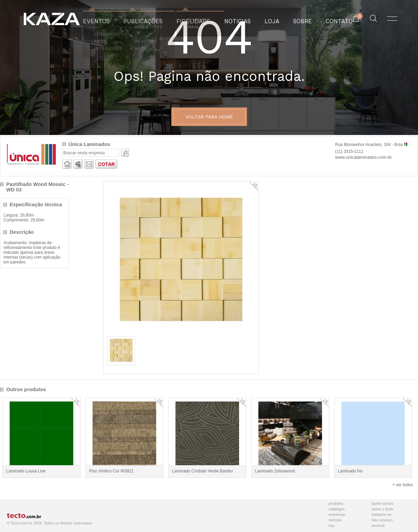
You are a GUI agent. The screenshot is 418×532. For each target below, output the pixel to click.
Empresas (337, 514)
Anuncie (378, 525)
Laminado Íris (350, 471)
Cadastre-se (381, 514)
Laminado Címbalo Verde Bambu (202, 471)
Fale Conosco (382, 520)
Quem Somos (382, 503)
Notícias (335, 520)
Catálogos (337, 509)
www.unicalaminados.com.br (363, 157)
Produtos (336, 503)
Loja (331, 525)
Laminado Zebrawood (275, 471)
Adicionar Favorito (254, 186)
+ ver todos (403, 485)
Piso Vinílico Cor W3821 (111, 471)
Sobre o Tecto (383, 509)
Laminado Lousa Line (26, 471)
